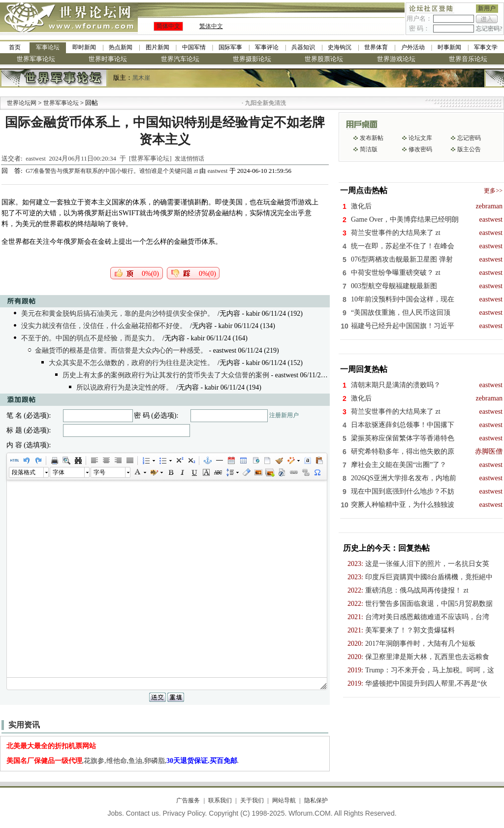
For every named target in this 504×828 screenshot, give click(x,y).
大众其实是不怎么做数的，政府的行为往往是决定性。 (131, 363)
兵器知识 (303, 47)
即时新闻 (84, 47)
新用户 (487, 8)
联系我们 (220, 800)
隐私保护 (316, 800)
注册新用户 (284, 415)
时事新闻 (449, 47)
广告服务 (188, 800)
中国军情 (194, 47)
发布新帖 (372, 138)
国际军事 (230, 47)
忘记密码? (489, 29)
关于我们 (252, 800)
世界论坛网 (22, 103)
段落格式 (24, 472)
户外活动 (413, 47)
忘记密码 (469, 138)
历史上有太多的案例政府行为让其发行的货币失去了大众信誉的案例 (166, 375)
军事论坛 (48, 47)
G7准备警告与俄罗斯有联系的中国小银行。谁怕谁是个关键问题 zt (112, 171)
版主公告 (469, 149)
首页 (15, 47)
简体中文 (168, 26)
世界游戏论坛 (396, 59)
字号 (99, 472)
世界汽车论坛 (180, 59)
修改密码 (420, 149)
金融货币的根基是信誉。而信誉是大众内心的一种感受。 (121, 350)
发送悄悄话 (189, 159)
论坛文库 (420, 138)
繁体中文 (211, 26)
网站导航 (284, 800)
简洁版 (369, 149)
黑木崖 (141, 78)
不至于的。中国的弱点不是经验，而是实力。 (90, 338)
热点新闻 (121, 47)
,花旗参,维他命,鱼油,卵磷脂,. (123, 761)
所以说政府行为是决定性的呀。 (125, 387)
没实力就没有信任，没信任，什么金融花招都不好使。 (104, 326)
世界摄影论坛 (252, 59)
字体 (59, 472)
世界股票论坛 (324, 59)
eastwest (36, 159)
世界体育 (376, 47)
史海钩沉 (340, 47)
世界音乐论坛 (468, 59)
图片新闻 (157, 47)
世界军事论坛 (36, 59)
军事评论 (267, 47)
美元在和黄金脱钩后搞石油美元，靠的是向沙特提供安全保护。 (118, 314)
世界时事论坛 (108, 59)
